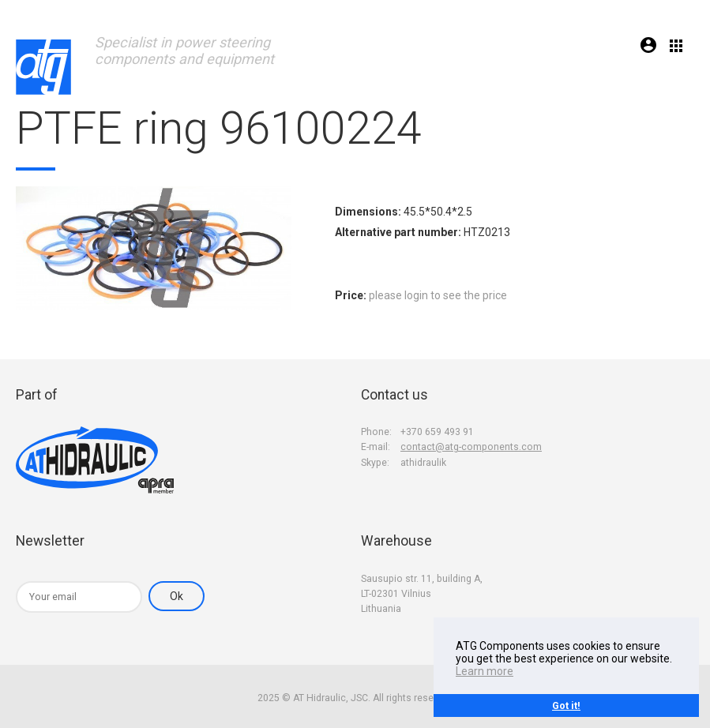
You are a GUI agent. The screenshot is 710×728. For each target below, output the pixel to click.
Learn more (485, 671)
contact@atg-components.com (471, 447)
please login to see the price (438, 295)
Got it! (566, 705)
